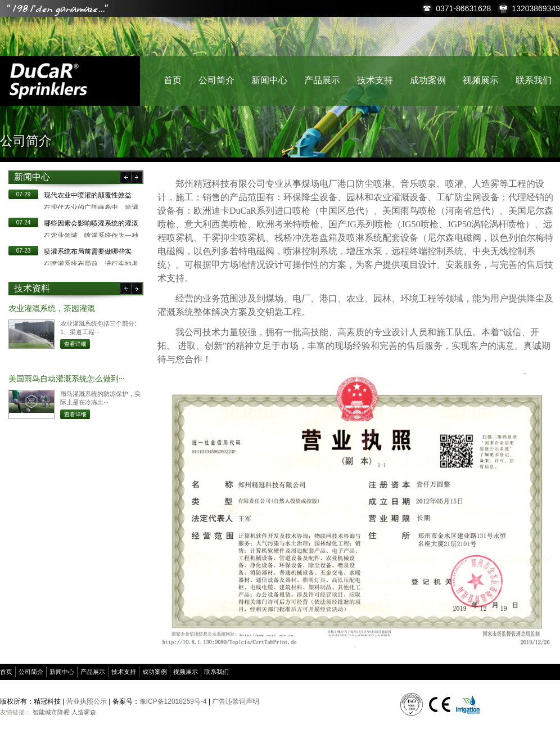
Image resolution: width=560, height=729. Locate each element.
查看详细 (75, 344)
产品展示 (322, 80)
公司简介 (216, 80)
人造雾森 (84, 712)
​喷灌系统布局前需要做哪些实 (88, 251)
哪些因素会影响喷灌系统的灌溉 (91, 223)
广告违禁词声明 (236, 701)
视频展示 (481, 80)
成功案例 (428, 80)
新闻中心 (269, 80)
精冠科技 (48, 81)
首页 (173, 80)
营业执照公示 (87, 701)
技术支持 (375, 80)
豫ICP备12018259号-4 (173, 701)
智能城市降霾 (51, 712)
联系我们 (534, 80)
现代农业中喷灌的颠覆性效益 (88, 195)
